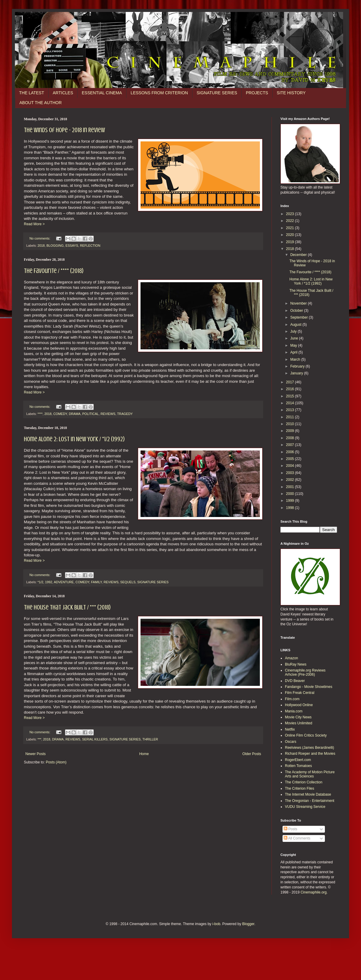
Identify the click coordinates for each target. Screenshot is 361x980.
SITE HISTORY (291, 93)
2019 (291, 242)
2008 (291, 438)
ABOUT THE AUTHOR (41, 103)
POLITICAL (91, 414)
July (294, 331)
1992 (49, 582)
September (300, 317)
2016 (291, 389)
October (297, 311)
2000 (291, 494)
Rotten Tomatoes (298, 766)
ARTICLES (63, 93)
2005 (291, 459)
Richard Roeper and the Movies (310, 754)
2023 (291, 214)
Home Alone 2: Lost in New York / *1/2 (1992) (74, 439)
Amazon (291, 658)
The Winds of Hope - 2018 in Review (64, 130)
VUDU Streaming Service (305, 807)
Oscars (291, 742)
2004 (291, 466)
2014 (291, 403)
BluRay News (296, 664)
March (296, 359)
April (294, 352)
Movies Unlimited (298, 723)
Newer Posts (36, 754)
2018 (41, 246)
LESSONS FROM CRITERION (159, 93)
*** (40, 739)
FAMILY (96, 582)
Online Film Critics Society (306, 735)
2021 (291, 228)
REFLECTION (90, 246)
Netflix (290, 729)
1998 (291, 508)
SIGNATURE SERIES (217, 93)
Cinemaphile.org (313, 892)
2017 (291, 382)
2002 (291, 480)
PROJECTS (257, 93)
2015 (291, 396)
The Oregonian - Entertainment (310, 801)
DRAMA (75, 414)
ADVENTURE (64, 582)
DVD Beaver (295, 681)
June (295, 338)
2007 (291, 445)
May (294, 345)
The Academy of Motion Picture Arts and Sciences (310, 774)
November (299, 303)
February (298, 366)
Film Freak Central (300, 693)
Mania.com (294, 711)
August (296, 325)
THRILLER (150, 739)
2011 (291, 417)
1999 (291, 501)
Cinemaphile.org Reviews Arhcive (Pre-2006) (305, 672)
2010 (291, 424)
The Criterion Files (300, 788)
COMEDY (60, 414)
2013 (291, 410)
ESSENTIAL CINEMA (102, 93)
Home (144, 754)
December (299, 255)
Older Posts (252, 754)
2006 (291, 452)
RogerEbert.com (298, 760)
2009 (291, 431)
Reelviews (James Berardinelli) (310, 748)
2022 (291, 221)
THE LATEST (32, 93)
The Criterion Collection (304, 782)
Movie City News (298, 717)
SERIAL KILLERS (95, 739)
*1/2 (40, 582)
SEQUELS (128, 582)
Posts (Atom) (56, 762)
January (297, 373)
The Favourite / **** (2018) (54, 271)
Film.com (292, 699)
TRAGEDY (125, 414)
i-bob (216, 924)
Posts (290, 829)
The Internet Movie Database (308, 794)
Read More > (34, 224)
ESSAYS (72, 246)
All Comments (297, 838)
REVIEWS (108, 414)
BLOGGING (55, 246)
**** (40, 414)
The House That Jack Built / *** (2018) (67, 607)
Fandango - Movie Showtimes (309, 687)
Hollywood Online (299, 705)
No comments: (40, 238)
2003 (291, 473)
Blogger (248, 924)
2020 (291, 235)
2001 (291, 487)
